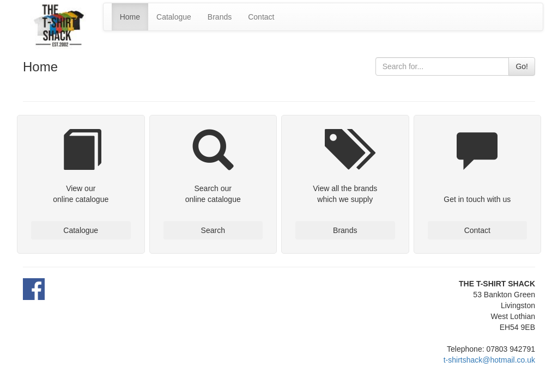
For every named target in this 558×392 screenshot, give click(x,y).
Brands (220, 17)
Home (130, 17)
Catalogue (174, 17)
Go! (522, 66)
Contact (261, 17)
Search (213, 230)
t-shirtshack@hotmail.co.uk (489, 360)
